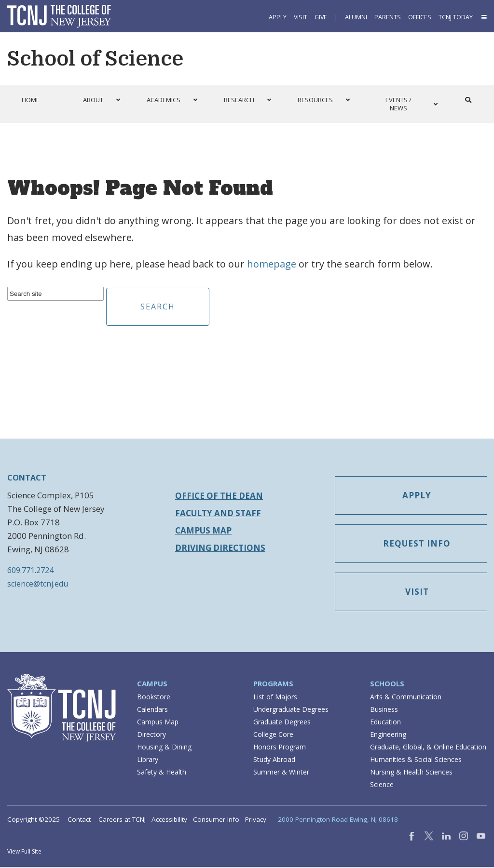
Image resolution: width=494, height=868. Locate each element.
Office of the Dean (219, 496)
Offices (420, 17)
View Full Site (24, 852)
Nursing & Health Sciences (411, 773)
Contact (79, 820)
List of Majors (275, 698)
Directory (151, 735)
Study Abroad (274, 760)
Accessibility (169, 820)
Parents (388, 17)
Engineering (388, 735)
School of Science (95, 59)
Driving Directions (220, 548)
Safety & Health (162, 773)
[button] (483, 17)
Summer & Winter (281, 773)
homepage (272, 264)
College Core (273, 735)
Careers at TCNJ (122, 820)
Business (384, 710)
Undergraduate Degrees (291, 710)
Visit (301, 17)
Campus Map (203, 530)
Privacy (256, 820)
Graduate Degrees (282, 723)
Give (321, 17)
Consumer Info (216, 820)
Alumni (356, 17)
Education (385, 723)
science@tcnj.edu (38, 584)
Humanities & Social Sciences (416, 760)
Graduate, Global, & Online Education (428, 748)
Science (382, 785)
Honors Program (280, 748)
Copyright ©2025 (34, 820)
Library (148, 760)
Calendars (152, 710)
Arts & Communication (406, 698)
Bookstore (154, 698)
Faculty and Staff (218, 513)
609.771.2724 (30, 570)
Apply (278, 17)
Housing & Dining (164, 748)
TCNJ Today (456, 17)
